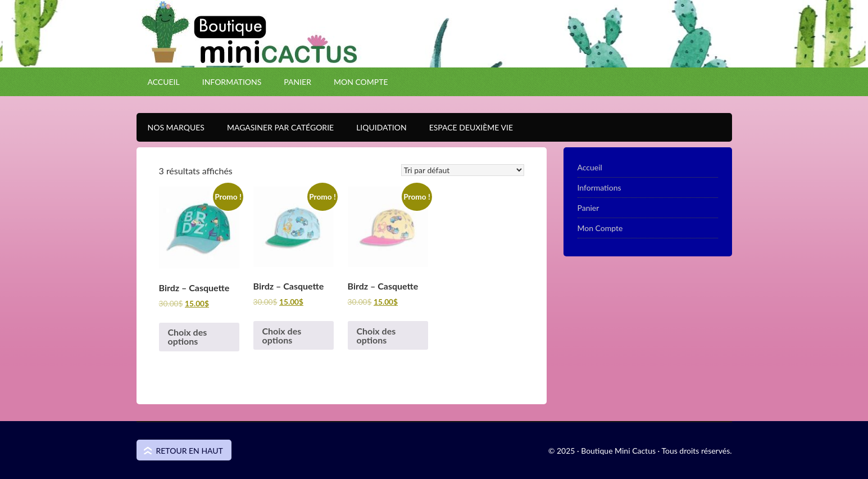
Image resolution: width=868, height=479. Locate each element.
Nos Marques (171, 127)
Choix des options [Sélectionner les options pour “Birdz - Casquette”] (188, 336)
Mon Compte (361, 82)
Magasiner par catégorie (275, 127)
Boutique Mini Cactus (434, 53)
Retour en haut (190, 451)
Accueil (164, 82)
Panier (297, 82)
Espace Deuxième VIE (465, 127)
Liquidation (376, 127)
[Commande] (463, 170)
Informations (232, 82)
